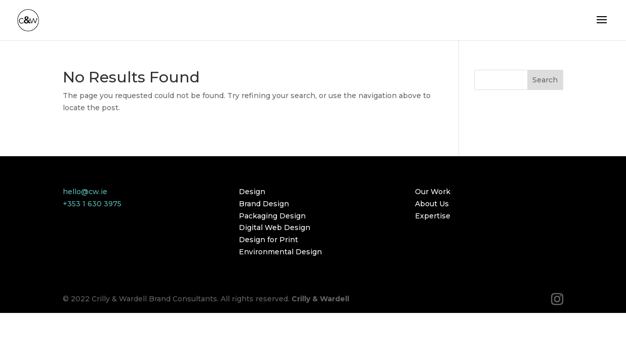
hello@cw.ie (85, 192)
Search (545, 80)
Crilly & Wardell (320, 299)
